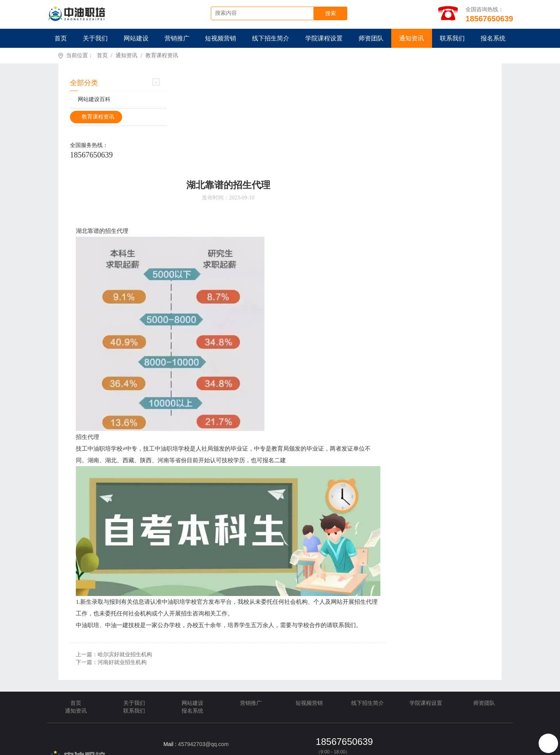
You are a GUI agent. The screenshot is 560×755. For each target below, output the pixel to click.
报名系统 (493, 38)
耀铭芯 (203, 730)
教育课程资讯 (162, 56)
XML (220, 747)
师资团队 (371, 38)
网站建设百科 (94, 100)
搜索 (332, 13)
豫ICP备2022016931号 (406, 747)
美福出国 (177, 730)
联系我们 (452, 38)
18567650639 (91, 155)
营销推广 (177, 38)
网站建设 (136, 38)
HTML (237, 747)
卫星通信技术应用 (137, 730)
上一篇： (222, 560)
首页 (61, 38)
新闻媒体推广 (92, 730)
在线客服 (326, 673)
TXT (253, 747)
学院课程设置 (324, 38)
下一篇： (219, 567)
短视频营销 (220, 38)
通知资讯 (411, 38)
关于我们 (95, 38)
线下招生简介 (271, 38)
